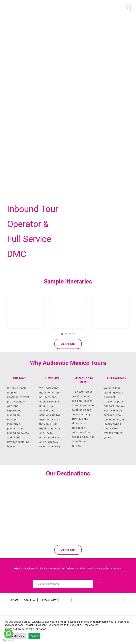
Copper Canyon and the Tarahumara (25, 305)
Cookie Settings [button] (16, 636)
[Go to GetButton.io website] (8, 640)
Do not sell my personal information (25, 629)
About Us (29, 600)
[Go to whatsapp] (8, 634)
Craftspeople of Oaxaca (110, 312)
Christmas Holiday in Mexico (67, 305)
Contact (13, 600)
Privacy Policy (49, 600)
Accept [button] (34, 636)
